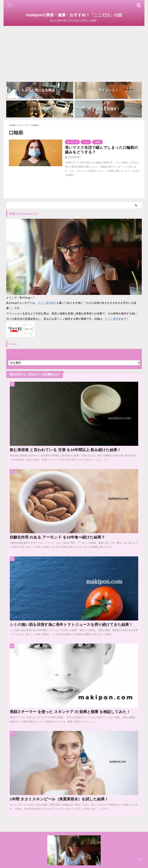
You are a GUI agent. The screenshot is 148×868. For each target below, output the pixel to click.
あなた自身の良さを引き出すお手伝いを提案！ (74, 866)
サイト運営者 (46, 304)
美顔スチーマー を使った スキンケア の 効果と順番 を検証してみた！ (70, 713)
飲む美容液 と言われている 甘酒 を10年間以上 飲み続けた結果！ (65, 451)
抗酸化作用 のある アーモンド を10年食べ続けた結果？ (57, 539)
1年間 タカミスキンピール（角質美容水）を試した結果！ (59, 801)
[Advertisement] (74, 53)
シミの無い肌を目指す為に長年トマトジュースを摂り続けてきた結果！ (71, 626)
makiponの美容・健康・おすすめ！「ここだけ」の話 (74, 15)
